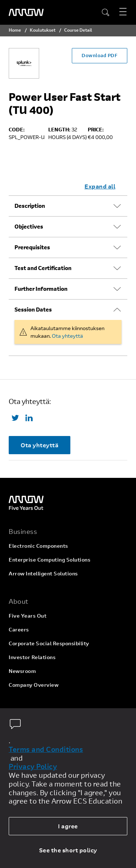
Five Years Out (28, 616)
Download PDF (100, 55)
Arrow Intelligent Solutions (43, 573)
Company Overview (34, 685)
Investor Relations (32, 657)
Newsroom (22, 671)
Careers (19, 629)
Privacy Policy (33, 766)
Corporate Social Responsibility (49, 643)
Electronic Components (38, 546)
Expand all (100, 186)
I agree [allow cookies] (68, 826)
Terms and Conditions (46, 749)
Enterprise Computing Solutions (50, 560)
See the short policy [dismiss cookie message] (68, 850)
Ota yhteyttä (67, 336)
